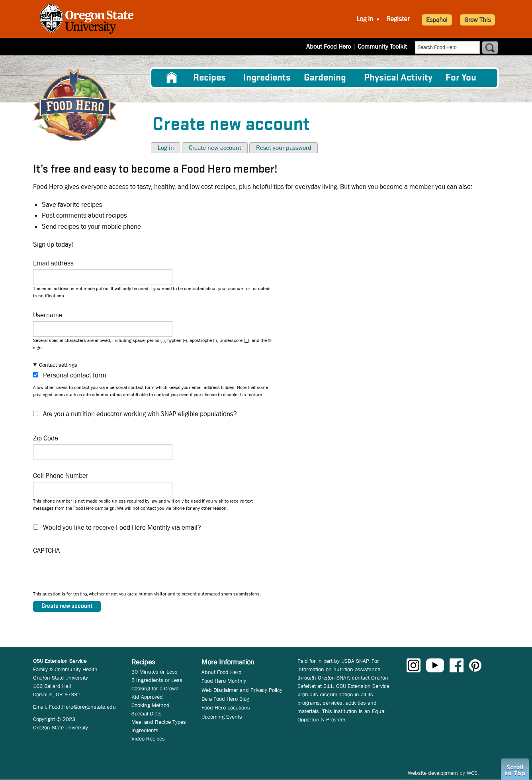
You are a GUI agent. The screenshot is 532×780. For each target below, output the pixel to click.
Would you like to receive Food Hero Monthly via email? (122, 528)
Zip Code (46, 438)
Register (398, 19)
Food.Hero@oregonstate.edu (82, 707)
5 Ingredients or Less (157, 680)
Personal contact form (75, 375)
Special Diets (147, 713)
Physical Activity (398, 78)
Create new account (215, 148)
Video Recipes (148, 739)
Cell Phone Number (61, 476)
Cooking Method (151, 705)
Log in (166, 148)
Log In (365, 19)
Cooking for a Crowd (155, 688)
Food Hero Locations (226, 707)
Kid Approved (147, 697)
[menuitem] (172, 78)
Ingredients (267, 78)
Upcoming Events (222, 717)
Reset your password (284, 148)
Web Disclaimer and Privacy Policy (242, 690)
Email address (53, 263)
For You (461, 78)
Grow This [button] (477, 20)
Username (48, 315)
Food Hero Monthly (224, 681)
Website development (433, 773)
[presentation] (94, 575)
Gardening (325, 78)
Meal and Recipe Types (159, 722)
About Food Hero (329, 46)
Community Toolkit (382, 46)
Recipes (209, 78)
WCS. (473, 773)
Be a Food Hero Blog (225, 699)
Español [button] (437, 20)
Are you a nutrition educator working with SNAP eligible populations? (140, 414)
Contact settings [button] (58, 365)
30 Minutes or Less (155, 672)
